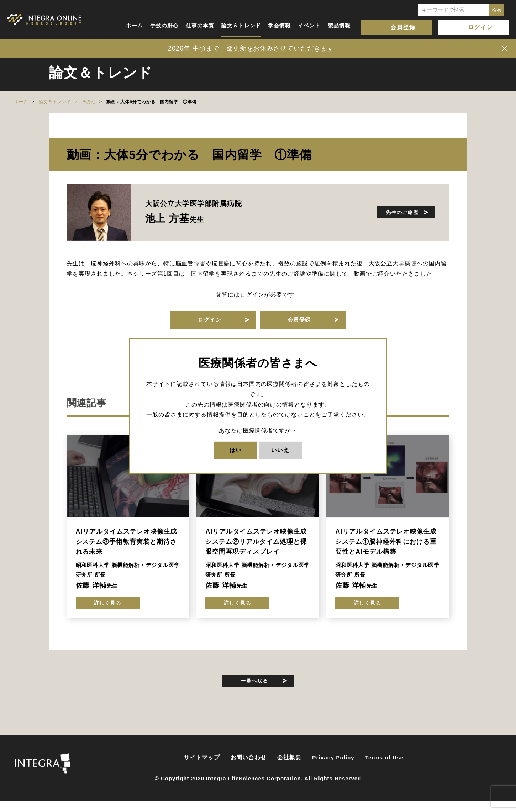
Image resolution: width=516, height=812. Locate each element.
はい (236, 450)
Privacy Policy (333, 769)
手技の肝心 (164, 25)
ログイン (480, 27)
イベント (309, 25)
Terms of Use (385, 769)
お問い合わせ (249, 769)
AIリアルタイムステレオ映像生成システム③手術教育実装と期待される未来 (127, 546)
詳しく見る (108, 610)
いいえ (280, 450)
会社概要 (289, 769)
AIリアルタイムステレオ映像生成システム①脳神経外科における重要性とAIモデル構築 (386, 546)
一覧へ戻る (255, 689)
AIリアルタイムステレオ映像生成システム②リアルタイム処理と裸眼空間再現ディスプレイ (256, 546)
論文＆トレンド (241, 25)
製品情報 (339, 25)
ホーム (135, 25)
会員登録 (403, 27)
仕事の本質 (200, 25)
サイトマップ (202, 769)
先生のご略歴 (396, 212)
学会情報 (279, 25)
